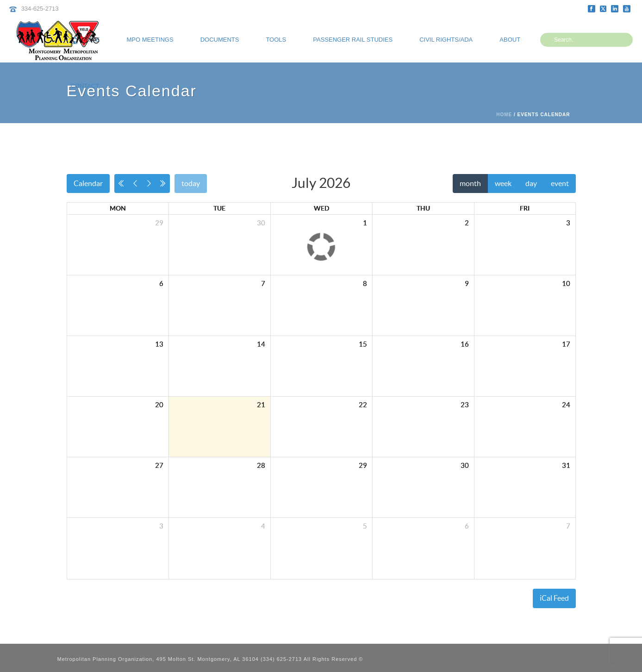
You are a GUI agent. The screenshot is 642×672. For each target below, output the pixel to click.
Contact (85, 86)
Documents (220, 40)
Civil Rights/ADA (446, 40)
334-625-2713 (40, 9)
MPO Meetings (150, 40)
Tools (276, 40)
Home (504, 115)
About (510, 40)
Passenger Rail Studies (353, 40)
